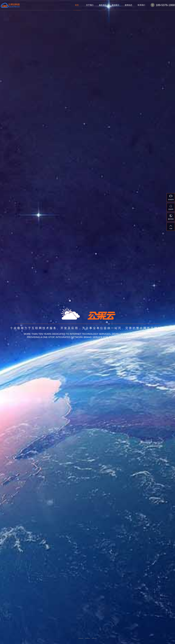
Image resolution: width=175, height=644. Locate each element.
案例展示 (116, 5)
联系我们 (141, 5)
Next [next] (170, 322)
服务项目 (103, 5)
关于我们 (90, 5)
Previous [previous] (5, 322)
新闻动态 (128, 5)
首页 (77, 5)
